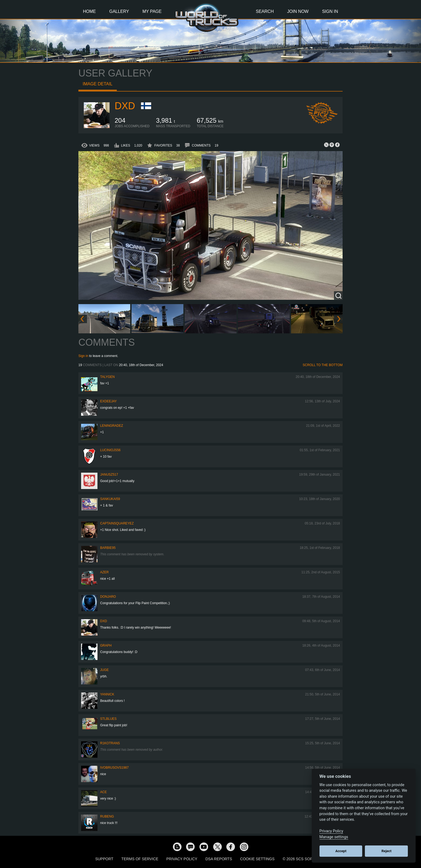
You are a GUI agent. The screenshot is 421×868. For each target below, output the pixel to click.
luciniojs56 (110, 450)
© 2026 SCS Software (304, 859)
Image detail (98, 84)
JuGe (104, 670)
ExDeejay (108, 401)
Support (104, 859)
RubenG (107, 816)
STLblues (108, 719)
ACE (104, 792)
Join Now (298, 11)
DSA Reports (219, 859)
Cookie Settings (257, 859)
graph (106, 645)
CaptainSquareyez (117, 523)
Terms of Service (140, 859)
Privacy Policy (182, 859)
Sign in (83, 356)
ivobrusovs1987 (114, 768)
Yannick (107, 694)
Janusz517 (109, 475)
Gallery (119, 11)
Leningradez (112, 426)
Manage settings (334, 837)
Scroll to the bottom (323, 365)
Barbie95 (108, 548)
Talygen (107, 377)
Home (89, 11)
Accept (341, 851)
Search (265, 11)
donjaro (108, 597)
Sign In (330, 11)
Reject (386, 851)
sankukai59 (110, 499)
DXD (125, 106)
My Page (152, 11)
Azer (104, 572)
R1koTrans (110, 743)
